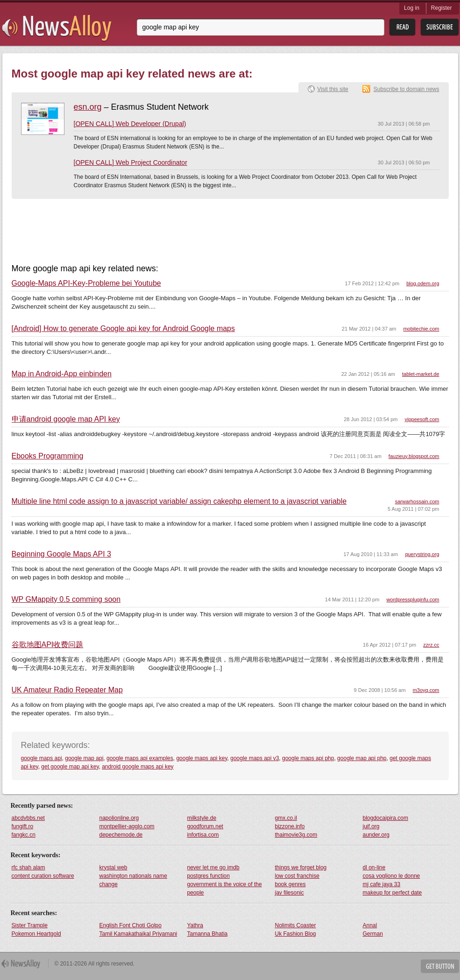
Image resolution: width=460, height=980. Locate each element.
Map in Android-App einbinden (62, 374)
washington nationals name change (133, 880)
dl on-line (374, 867)
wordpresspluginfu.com (413, 599)
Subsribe (440, 27)
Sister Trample (30, 925)
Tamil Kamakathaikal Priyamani (138, 934)
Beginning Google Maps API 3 (61, 554)
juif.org (371, 826)
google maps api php (308, 758)
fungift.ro (23, 826)
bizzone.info (290, 826)
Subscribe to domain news (407, 89)
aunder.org (376, 835)
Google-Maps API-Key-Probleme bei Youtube (86, 283)
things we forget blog (301, 867)
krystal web (113, 867)
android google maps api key (138, 767)
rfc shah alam (28, 867)
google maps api (42, 758)
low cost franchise (297, 876)
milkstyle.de (202, 818)
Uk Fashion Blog (296, 934)
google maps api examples (140, 758)
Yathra (195, 925)
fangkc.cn (24, 835)
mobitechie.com (421, 329)
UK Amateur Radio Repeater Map (67, 690)
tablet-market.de (421, 374)
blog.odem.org (423, 283)
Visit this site (333, 89)
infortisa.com (203, 835)
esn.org (88, 107)
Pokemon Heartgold (36, 934)
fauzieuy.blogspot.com (414, 456)
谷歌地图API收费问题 (48, 645)
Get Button (440, 966)
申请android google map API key (66, 419)
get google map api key (70, 767)
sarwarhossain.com (417, 501)
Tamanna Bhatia (208, 934)
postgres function (209, 876)
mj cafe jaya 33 (382, 884)
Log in (412, 8)
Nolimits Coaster (296, 925)
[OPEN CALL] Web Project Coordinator (131, 162)
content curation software (43, 876)
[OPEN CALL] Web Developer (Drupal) (130, 124)
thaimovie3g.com (296, 835)
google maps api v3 (255, 758)
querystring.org (422, 554)
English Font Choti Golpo (131, 925)
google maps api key (202, 758)
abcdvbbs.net (28, 818)
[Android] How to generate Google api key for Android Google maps (124, 329)
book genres (290, 884)
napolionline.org (119, 818)
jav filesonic (290, 893)
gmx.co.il (286, 818)
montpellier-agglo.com (127, 826)
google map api (84, 758)
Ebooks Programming (48, 456)
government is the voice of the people (225, 888)
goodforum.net (205, 826)
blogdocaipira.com (386, 818)
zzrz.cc (431, 645)
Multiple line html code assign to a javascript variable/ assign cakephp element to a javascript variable (179, 501)
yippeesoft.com (422, 419)
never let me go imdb (213, 867)
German (373, 934)
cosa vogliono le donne (392, 876)
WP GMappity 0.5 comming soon (66, 599)
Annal (370, 925)
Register (442, 8)
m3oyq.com (426, 690)
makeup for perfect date (393, 893)
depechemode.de (121, 835)
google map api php (362, 758)
